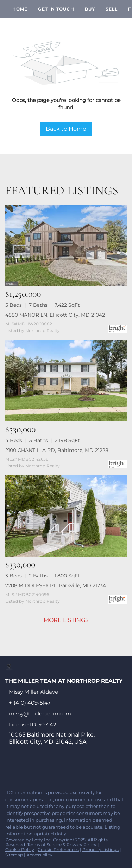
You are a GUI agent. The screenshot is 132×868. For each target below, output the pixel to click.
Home (20, 9)
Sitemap (14, 855)
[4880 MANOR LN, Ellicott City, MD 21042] (66, 245)
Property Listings (100, 850)
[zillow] (51, 769)
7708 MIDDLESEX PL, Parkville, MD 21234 (56, 585)
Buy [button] (90, 9)
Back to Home (66, 129)
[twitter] (37, 769)
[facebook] (8, 769)
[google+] (93, 769)
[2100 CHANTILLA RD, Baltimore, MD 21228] (66, 381)
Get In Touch (56, 9)
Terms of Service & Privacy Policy (62, 845)
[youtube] (79, 769)
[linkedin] (23, 769)
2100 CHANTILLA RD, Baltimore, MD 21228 (57, 450)
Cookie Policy (20, 850)
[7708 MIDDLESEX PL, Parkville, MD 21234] (66, 516)
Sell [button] (112, 9)
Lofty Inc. (42, 840)
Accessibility (39, 855)
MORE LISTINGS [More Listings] (66, 620)
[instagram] (65, 769)
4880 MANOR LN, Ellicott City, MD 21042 (55, 315)
